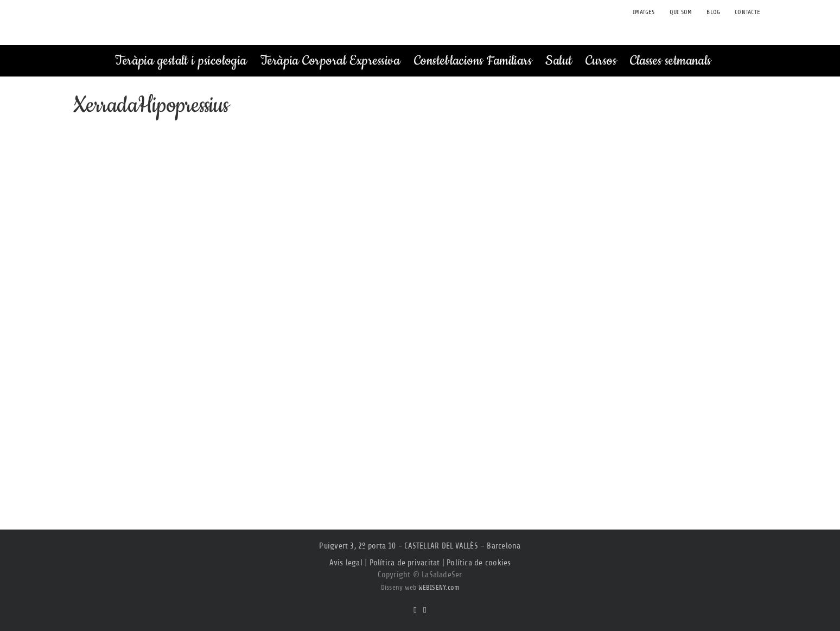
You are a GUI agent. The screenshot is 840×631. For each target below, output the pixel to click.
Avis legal (346, 563)
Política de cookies (479, 563)
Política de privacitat (405, 563)
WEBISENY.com (439, 587)
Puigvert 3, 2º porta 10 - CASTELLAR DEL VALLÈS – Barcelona (420, 546)
